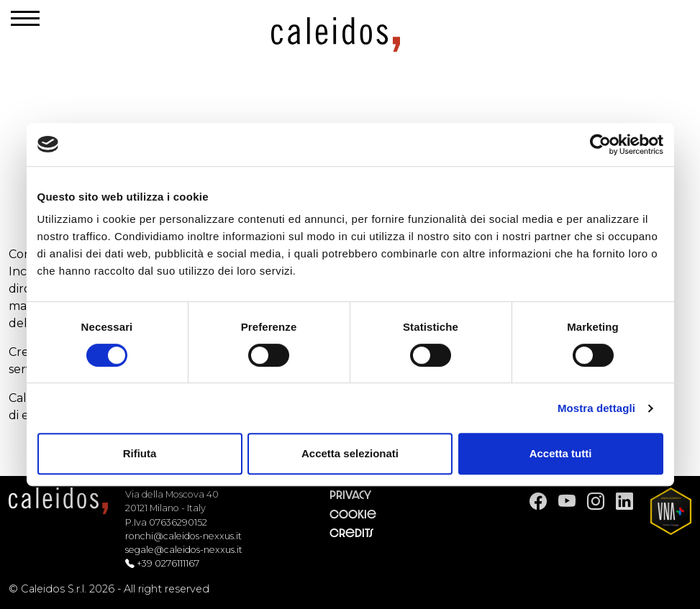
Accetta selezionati (350, 453)
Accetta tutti (561, 453)
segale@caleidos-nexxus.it (184, 550)
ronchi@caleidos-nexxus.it (183, 536)
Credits (351, 533)
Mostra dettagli (596, 408)
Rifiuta (140, 453)
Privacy (350, 495)
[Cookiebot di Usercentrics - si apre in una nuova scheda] (600, 145)
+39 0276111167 (168, 563)
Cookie (353, 514)
